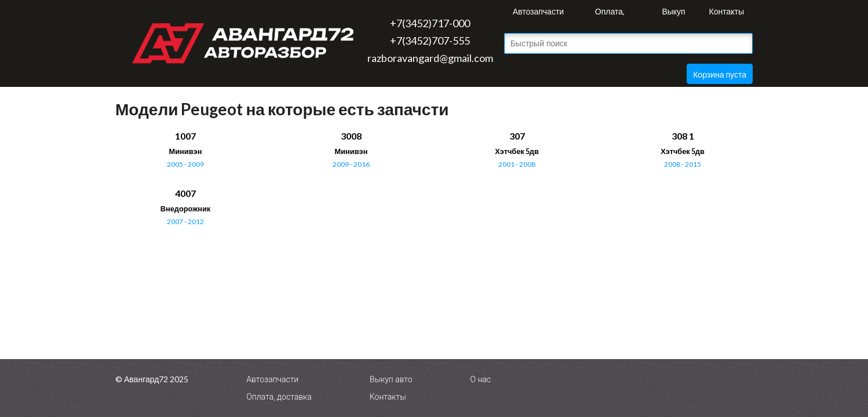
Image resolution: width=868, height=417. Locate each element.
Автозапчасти (538, 11)
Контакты (727, 11)
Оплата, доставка (610, 15)
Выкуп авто (673, 15)
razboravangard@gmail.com (430, 58)
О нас (481, 379)
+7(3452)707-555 (430, 41)
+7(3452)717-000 (430, 23)
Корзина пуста (720, 74)
